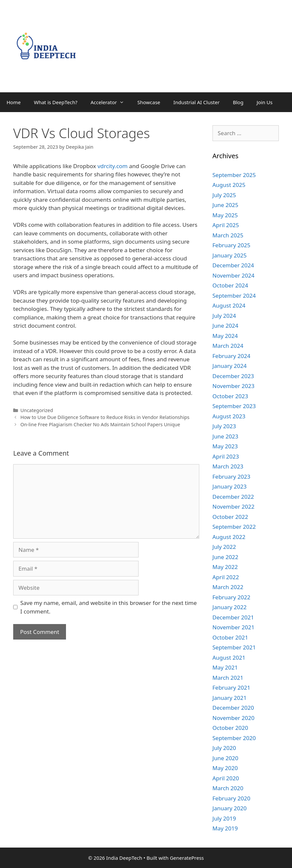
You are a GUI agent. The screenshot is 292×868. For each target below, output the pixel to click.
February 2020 (231, 798)
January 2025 (230, 255)
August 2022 (229, 537)
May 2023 (225, 446)
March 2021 (228, 678)
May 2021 (225, 667)
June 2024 (226, 326)
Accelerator (111, 102)
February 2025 (231, 245)
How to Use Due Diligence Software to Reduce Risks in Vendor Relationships (105, 417)
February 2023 (231, 477)
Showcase (149, 102)
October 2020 (230, 728)
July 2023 (224, 426)
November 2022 (233, 507)
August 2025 (229, 185)
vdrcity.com (112, 166)
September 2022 (234, 527)
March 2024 (228, 346)
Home (14, 102)
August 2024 (229, 305)
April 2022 (226, 577)
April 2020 (226, 778)
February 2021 (231, 688)
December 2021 (233, 617)
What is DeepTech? (56, 102)
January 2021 (230, 698)
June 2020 (226, 758)
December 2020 (233, 708)
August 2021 (229, 658)
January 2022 (230, 607)
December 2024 (233, 265)
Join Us (265, 102)
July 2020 (224, 748)
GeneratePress (187, 858)
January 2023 (230, 486)
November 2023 (233, 386)
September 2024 (234, 296)
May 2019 (225, 828)
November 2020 (233, 718)
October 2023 (230, 396)
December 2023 (233, 376)
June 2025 (226, 205)
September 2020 (234, 738)
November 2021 (233, 627)
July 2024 (224, 316)
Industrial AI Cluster (197, 102)
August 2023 (229, 416)
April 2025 (226, 225)
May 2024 (225, 336)
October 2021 (230, 637)
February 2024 (231, 356)
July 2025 (224, 195)
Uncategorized (37, 410)
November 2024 (233, 275)
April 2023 (226, 456)
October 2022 (230, 517)
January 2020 (230, 808)
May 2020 (225, 768)
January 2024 (230, 366)
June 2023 (226, 436)
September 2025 (234, 175)
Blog (238, 102)
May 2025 (225, 215)
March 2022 (228, 587)
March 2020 (228, 788)
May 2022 (225, 567)
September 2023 (234, 406)
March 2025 (228, 235)
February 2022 (231, 597)
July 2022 (224, 547)
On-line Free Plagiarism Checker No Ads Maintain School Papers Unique (100, 424)
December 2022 (233, 497)
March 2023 (228, 466)
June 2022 (226, 557)
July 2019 (224, 818)
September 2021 (234, 647)
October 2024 (230, 285)
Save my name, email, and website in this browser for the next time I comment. (109, 607)
